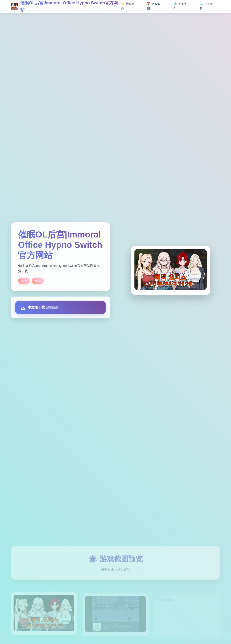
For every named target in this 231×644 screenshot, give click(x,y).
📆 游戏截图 (154, 6)
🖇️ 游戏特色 (180, 6)
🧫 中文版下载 (208, 6)
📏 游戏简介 (127, 6)
